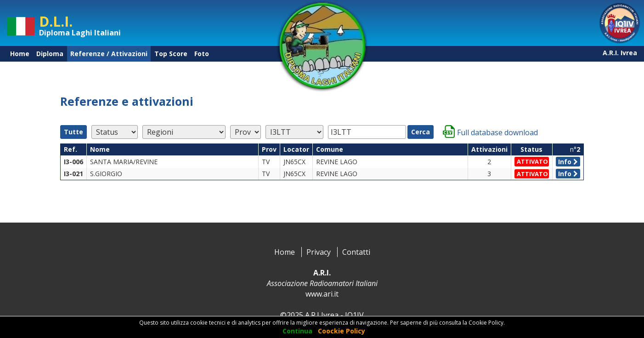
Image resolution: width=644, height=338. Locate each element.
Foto (202, 54)
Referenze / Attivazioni (109, 54)
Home (20, 54)
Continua (297, 331)
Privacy (319, 252)
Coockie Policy (342, 331)
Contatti (356, 252)
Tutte (73, 132)
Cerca (421, 132)
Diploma (50, 54)
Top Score (171, 54)
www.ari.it (322, 294)
